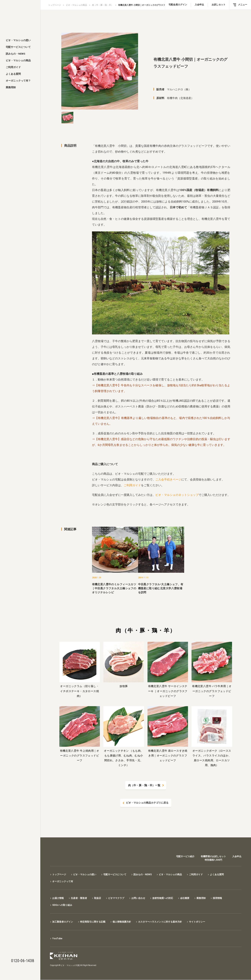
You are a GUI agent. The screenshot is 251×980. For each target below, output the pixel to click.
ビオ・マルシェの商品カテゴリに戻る (147, 803)
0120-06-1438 (23, 961)
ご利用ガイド (13, 67)
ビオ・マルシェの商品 (18, 60)
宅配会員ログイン (178, 5)
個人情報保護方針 (122, 922)
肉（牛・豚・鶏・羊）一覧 (144, 785)
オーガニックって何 (63, 882)
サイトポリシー (197, 922)
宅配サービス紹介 (185, 857)
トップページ (55, 5)
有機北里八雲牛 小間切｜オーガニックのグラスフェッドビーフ (148, 5)
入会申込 (199, 5)
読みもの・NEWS (15, 54)
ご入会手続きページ (168, 480)
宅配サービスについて (18, 47)
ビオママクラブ (116, 898)
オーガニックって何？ (18, 81)
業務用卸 (11, 87)
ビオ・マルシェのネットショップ (177, 495)
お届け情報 (58, 898)
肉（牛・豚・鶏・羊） (103, 5)
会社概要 (185, 898)
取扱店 (98, 898)
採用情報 (217, 898)
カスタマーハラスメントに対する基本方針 (160, 922)
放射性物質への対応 (163, 898)
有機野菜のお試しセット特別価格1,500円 (213, 858)
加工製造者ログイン (63, 922)
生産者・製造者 (79, 898)
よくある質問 (13, 74)
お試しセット (219, 5)
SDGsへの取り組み (62, 905)
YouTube (57, 939)
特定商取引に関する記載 (93, 922)
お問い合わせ (138, 898)
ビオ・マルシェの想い (18, 40)
